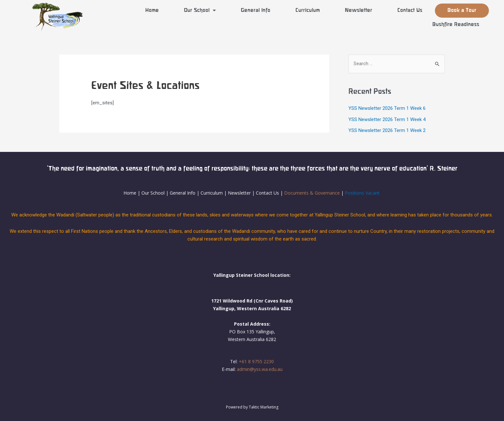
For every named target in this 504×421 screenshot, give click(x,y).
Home (152, 10)
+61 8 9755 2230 (256, 361)
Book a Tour (462, 10)
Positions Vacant (362, 193)
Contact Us (410, 10)
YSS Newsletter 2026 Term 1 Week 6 (387, 108)
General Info (256, 10)
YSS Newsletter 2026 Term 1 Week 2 (387, 130)
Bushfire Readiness (456, 25)
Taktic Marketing (264, 407)
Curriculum (308, 10)
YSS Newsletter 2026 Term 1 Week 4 (387, 119)
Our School (200, 10)
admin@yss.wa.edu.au (260, 369)
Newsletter (359, 10)
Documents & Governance (312, 193)
